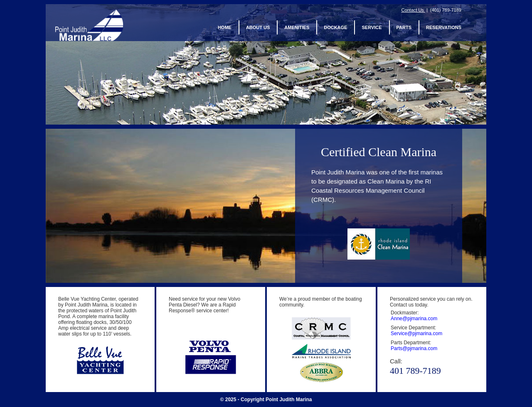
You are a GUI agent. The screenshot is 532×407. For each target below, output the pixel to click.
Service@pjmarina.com (416, 333)
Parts (404, 28)
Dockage (335, 28)
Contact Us (413, 10)
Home (225, 28)
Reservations (444, 28)
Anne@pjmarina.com (414, 319)
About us (258, 28)
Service (372, 28)
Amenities (297, 28)
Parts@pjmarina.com (414, 348)
